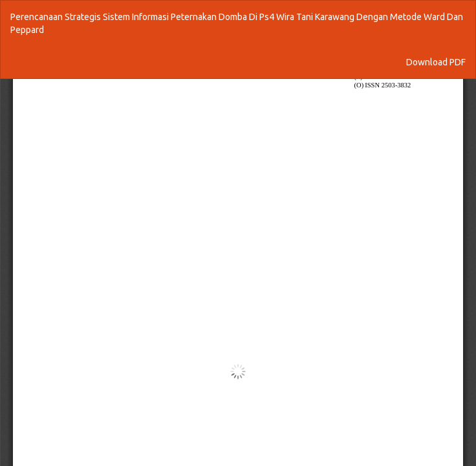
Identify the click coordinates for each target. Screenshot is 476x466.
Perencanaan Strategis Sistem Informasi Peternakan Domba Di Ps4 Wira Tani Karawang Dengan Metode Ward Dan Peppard (237, 23)
